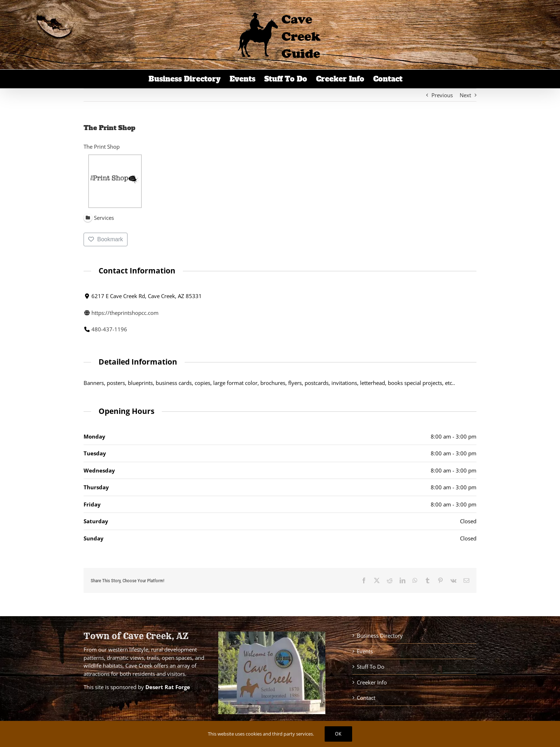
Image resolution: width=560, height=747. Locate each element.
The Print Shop (102, 147)
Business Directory (380, 635)
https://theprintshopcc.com (125, 312)
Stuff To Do (371, 667)
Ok (338, 734)
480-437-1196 (109, 329)
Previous (442, 95)
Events (365, 651)
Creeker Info (372, 682)
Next (465, 95)
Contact (366, 698)
